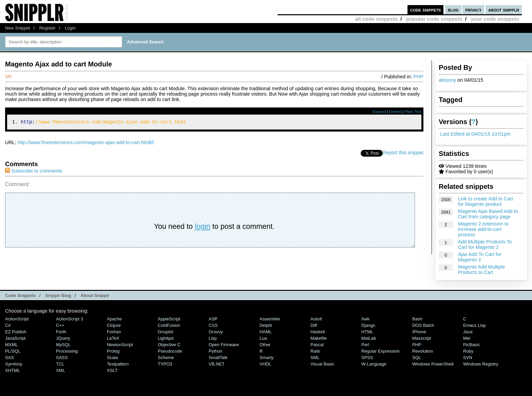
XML (61, 370)
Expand (379, 112)
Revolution (423, 351)
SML (315, 358)
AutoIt (316, 319)
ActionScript (17, 319)
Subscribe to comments (34, 172)
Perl (365, 345)
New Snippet (17, 28)
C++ (60, 325)
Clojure (114, 325)
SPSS (367, 358)
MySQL (63, 345)
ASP (213, 319)
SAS (9, 358)
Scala (112, 358)
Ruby (468, 351)
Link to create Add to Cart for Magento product (486, 201)
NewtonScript (120, 345)
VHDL (265, 364)
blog (453, 10)
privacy (473, 10)
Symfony (14, 364)
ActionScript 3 (70, 319)
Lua (263, 338)
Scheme (166, 358)
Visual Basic (322, 364)
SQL (417, 358)
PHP (418, 77)
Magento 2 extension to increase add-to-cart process (483, 229)
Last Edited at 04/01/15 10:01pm (475, 134)
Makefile (319, 338)
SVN (468, 358)
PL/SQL (13, 351)
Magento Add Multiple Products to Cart (481, 270)
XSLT (112, 370)
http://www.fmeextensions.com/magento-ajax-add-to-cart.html (84, 143)
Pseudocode (170, 351)
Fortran (114, 332)
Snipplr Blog (58, 295)
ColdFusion (169, 325)
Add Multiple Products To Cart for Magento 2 (485, 244)
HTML (367, 332)
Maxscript (422, 338)
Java (468, 332)
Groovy (216, 332)
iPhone (419, 332)
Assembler (270, 319)
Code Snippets (21, 295)
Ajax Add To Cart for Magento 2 (480, 257)
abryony (447, 80)
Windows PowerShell (433, 364)
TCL (60, 364)
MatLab (369, 338)
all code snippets (376, 19)
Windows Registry (481, 364)
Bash (417, 319)
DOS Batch (423, 325)
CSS (213, 325)
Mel (467, 338)
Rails (315, 351)
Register (47, 28)
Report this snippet (403, 154)
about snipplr (504, 10)
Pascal (317, 345)
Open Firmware (224, 345)
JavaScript (15, 338)
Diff (314, 325)
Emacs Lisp (474, 325)
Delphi (266, 325)
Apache (114, 319)
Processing (67, 351)
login (203, 227)
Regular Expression (381, 351)
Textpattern (118, 364)
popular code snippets (434, 19)
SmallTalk (218, 358)
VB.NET (217, 364)
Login (70, 28)
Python (215, 351)
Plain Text (413, 112)
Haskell (318, 332)
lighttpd (166, 338)
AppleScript (169, 319)
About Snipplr (95, 295)
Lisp (213, 338)
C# (8, 325)
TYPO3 (165, 364)
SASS (62, 358)
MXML (11, 345)
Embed (395, 112)
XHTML (13, 370)
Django (368, 325)
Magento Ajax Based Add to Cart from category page (488, 214)
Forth (61, 332)
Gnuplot (165, 332)
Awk (365, 319)
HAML (266, 332)
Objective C (169, 345)
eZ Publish (16, 332)
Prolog (113, 351)
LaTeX (113, 338)
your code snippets (495, 19)
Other (265, 345)
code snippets (426, 10)
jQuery (63, 338)
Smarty (267, 358)
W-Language (374, 364)
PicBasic (472, 345)
